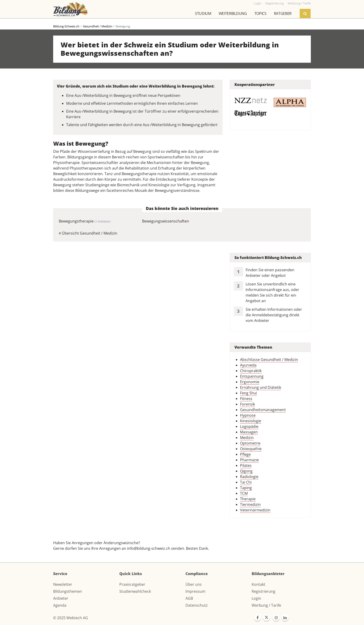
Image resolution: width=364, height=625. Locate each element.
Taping (246, 488)
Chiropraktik (251, 371)
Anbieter (61, 598)
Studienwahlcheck (135, 591)
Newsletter (63, 584)
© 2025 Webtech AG (71, 618)
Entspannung (252, 376)
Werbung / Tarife (266, 605)
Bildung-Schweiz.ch (66, 26)
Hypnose (248, 415)
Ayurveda (248, 365)
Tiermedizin (250, 504)
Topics (260, 13)
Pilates (246, 465)
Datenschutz (197, 605)
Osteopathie (251, 449)
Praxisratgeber (132, 584)
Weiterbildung (233, 13)
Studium (203, 13)
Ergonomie (250, 382)
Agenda (60, 605)
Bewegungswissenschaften (166, 221)
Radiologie (249, 477)
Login (256, 598)
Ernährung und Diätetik (261, 387)
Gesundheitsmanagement (263, 410)
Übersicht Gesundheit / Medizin (88, 233)
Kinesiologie (251, 421)
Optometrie (250, 443)
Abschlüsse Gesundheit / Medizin (269, 360)
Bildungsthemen (68, 591)
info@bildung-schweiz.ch (149, 548)
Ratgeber (283, 13)
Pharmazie (249, 460)
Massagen (249, 432)
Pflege (245, 454)
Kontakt (258, 584)
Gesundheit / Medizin (98, 26)
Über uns (194, 584)
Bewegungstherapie (85, 221)
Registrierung (263, 591)
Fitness (246, 399)
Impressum (195, 591)
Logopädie (249, 426)
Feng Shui (249, 393)
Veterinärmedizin (255, 510)
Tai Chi (246, 482)
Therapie (248, 499)
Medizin (247, 438)
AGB (189, 598)
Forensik (247, 404)
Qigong (246, 471)
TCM (244, 493)
